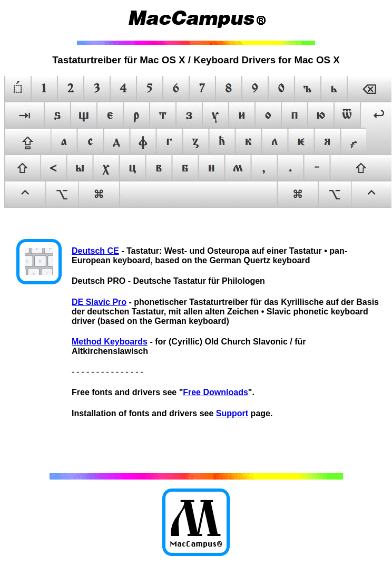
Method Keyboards (110, 342)
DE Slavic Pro (99, 302)
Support (232, 413)
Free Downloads (215, 392)
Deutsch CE (95, 251)
